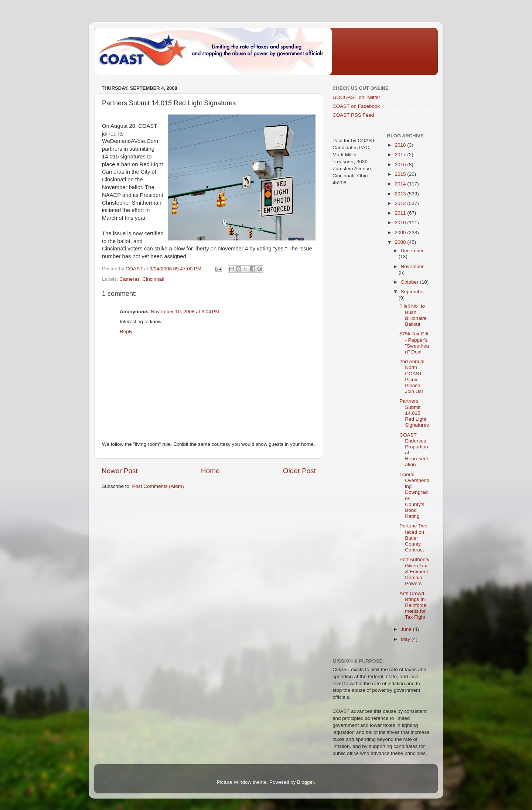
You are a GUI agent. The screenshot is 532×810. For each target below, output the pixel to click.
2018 (401, 145)
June (407, 629)
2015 (401, 174)
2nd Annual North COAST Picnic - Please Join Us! (412, 376)
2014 (401, 184)
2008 (401, 242)
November (412, 266)
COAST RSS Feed (353, 115)
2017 (401, 155)
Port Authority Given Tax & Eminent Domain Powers (414, 571)
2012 (401, 203)
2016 (401, 165)
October (410, 282)
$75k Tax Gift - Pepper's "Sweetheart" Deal (414, 343)
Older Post (299, 471)
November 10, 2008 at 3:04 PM (185, 312)
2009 (401, 233)
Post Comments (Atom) (158, 486)
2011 (401, 213)
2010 (401, 223)
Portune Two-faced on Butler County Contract (414, 538)
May (406, 639)
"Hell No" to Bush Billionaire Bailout (413, 315)
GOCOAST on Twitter (356, 97)
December (412, 251)
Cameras (129, 279)
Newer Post (120, 471)
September (413, 292)
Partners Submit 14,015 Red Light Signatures (414, 413)
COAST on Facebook (356, 106)
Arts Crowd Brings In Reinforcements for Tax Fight (413, 605)
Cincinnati (154, 279)
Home (210, 471)
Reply (126, 331)
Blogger (306, 782)
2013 (401, 194)
